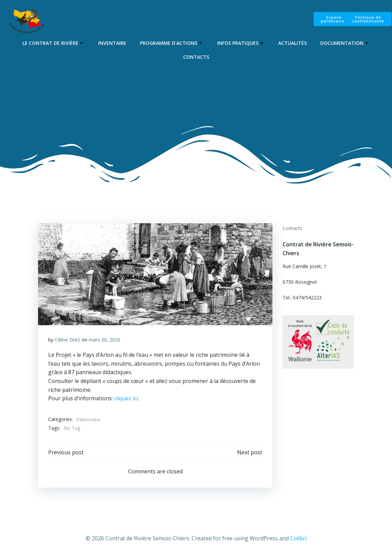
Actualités (292, 43)
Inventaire (112, 43)
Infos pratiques (241, 43)
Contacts (196, 57)
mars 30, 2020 (104, 340)
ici (135, 399)
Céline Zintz (67, 340)
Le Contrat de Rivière (54, 43)
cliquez (122, 399)
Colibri (298, 539)
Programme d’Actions (172, 43)
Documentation (345, 43)
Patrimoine (88, 420)
